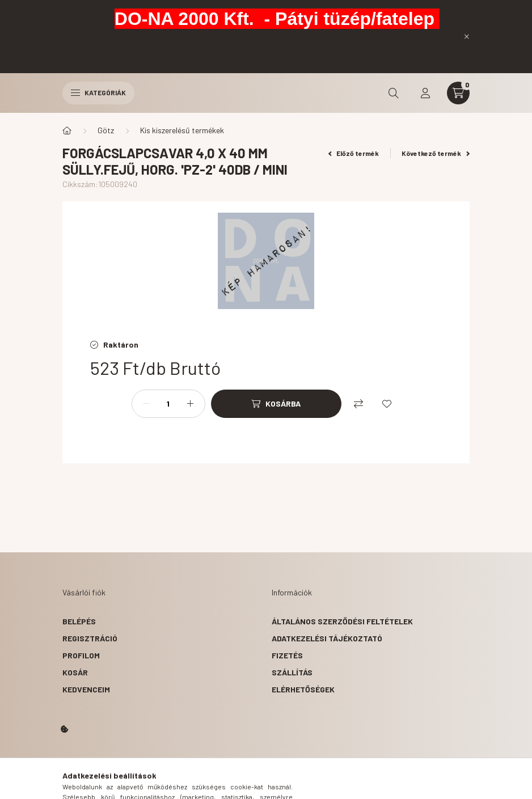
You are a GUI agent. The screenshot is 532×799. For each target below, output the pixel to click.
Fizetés (287, 655)
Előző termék (354, 153)
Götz (106, 130)
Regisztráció (90, 638)
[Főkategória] (67, 130)
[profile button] (425, 93)
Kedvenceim (86, 689)
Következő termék (436, 153)
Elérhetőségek (303, 689)
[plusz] (191, 404)
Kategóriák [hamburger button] (98, 92)
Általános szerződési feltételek (342, 621)
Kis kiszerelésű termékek (182, 130)
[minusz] (146, 404)
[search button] (394, 93)
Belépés (79, 621)
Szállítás (292, 672)
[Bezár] (467, 36)
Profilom (81, 655)
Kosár (75, 672)
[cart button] (458, 93)
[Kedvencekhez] (387, 404)
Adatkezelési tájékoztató (327, 638)
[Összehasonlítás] (358, 404)
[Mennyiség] (168, 404)
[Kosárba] (276, 404)
